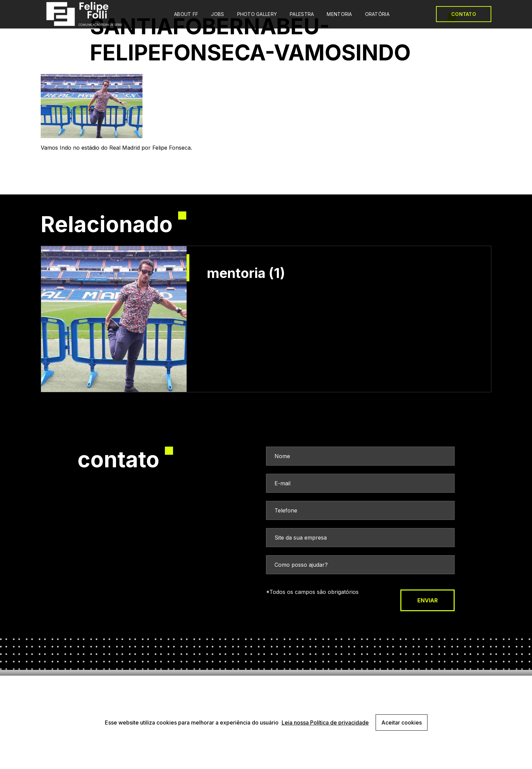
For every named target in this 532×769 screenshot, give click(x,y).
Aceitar (402, 723)
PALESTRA (302, 14)
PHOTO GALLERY (257, 14)
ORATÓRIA (377, 14)
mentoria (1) (246, 273)
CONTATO (464, 14)
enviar (427, 600)
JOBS (217, 14)
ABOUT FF (186, 14)
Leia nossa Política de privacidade (325, 723)
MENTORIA (339, 14)
